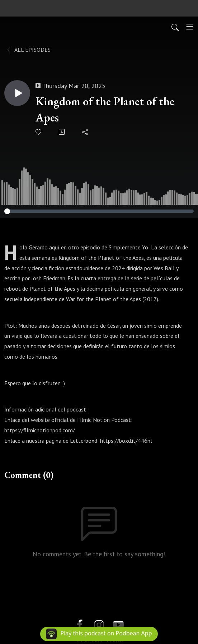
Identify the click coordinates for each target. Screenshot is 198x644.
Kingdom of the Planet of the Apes (105, 109)
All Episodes (28, 50)
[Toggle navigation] (190, 27)
